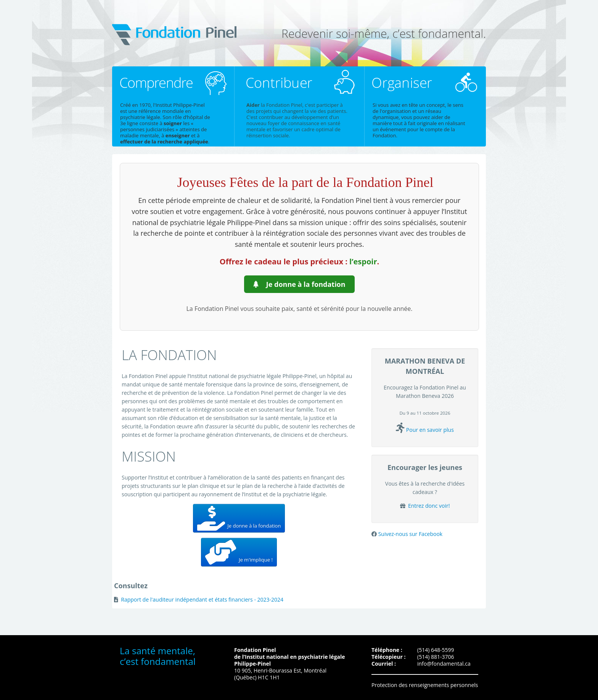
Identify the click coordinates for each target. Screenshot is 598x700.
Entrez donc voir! (428, 506)
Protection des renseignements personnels (425, 685)
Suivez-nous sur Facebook (411, 534)
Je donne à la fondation (299, 284)
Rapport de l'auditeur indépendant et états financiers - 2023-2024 (202, 599)
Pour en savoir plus (430, 430)
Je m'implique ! (239, 552)
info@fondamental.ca (444, 664)
